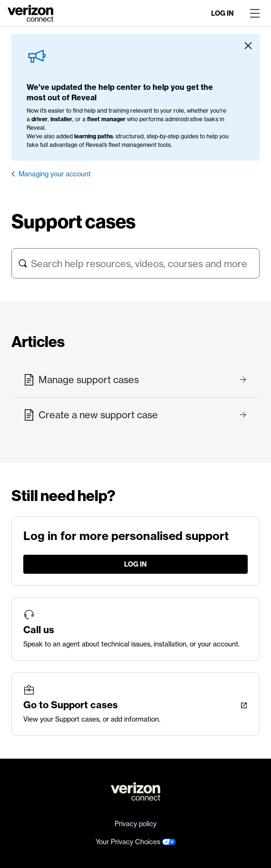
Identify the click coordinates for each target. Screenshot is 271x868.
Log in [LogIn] (223, 13)
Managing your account (55, 174)
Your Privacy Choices (136, 842)
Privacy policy (135, 824)
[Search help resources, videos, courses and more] (135, 263)
